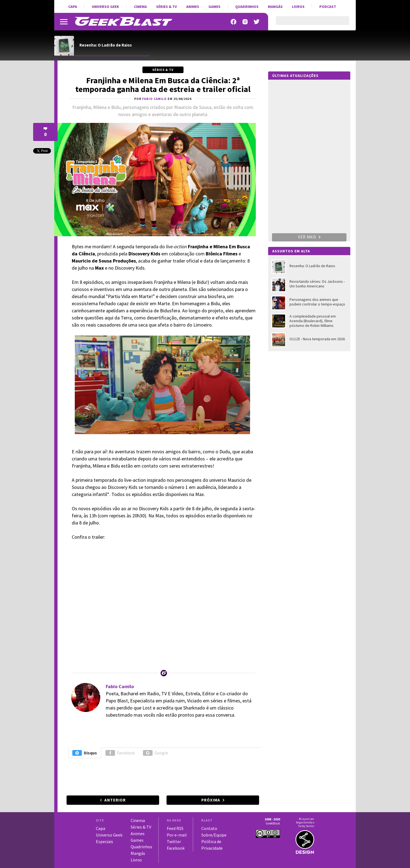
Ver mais (309, 237)
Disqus (85, 753)
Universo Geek (105, 7)
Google (156, 753)
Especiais (104, 841)
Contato (209, 828)
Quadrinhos (247, 7)
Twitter (174, 841)
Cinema (140, 7)
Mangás (275, 7)
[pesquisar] (308, 24)
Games (214, 7)
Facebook (120, 753)
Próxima (211, 800)
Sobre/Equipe (214, 835)
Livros (298, 7)
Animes (193, 7)
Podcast (328, 7)
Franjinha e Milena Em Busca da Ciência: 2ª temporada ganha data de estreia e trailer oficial (163, 85)
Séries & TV (167, 7)
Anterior (115, 800)
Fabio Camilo (120, 686)
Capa (73, 7)
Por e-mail (177, 835)
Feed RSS (175, 828)
